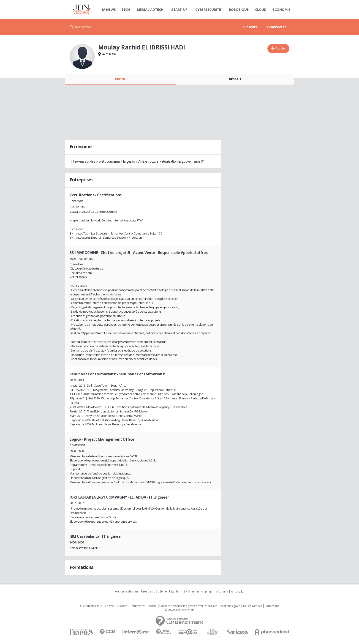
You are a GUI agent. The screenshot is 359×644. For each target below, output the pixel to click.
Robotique (239, 9)
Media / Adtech (150, 9)
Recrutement (137, 606)
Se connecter (275, 27)
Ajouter (281, 48)
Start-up (179, 9)
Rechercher (83, 27)
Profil (120, 79)
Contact (110, 606)
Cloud (261, 9)
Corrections (272, 606)
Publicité (122, 606)
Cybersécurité (208, 9)
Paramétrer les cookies (203, 606)
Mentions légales (230, 606)
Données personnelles (173, 606)
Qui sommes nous (91, 606)
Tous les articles (252, 606)
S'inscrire (250, 27)
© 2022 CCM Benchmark (180, 610)
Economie (282, 9)
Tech (126, 9)
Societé (152, 606)
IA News (109, 9)
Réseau (235, 79)
